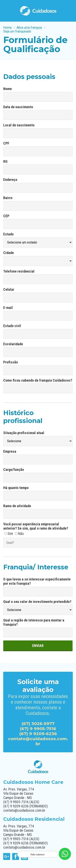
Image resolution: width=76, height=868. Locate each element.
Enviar (38, 646)
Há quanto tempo (16, 488)
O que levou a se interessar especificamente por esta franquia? (37, 581)
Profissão (11, 362)
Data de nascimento (18, 107)
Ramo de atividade (17, 506)
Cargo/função (14, 470)
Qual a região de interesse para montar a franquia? (34, 622)
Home (7, 28)
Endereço (10, 180)
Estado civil (12, 326)
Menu (70, 11)
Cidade (9, 253)
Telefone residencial (19, 271)
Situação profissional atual (24, 433)
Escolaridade (13, 344)
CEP (6, 216)
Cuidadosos (38, 11)
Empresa (10, 451)
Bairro (8, 198)
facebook (16, 856)
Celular (9, 289)
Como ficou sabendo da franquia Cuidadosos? (38, 380)
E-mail (8, 308)
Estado (8, 234)
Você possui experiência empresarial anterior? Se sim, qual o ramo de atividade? (36, 526)
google (7, 856)
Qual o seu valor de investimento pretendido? (37, 602)
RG (5, 161)
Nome (7, 89)
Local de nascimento (19, 125)
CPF (6, 143)
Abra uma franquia (29, 28)
